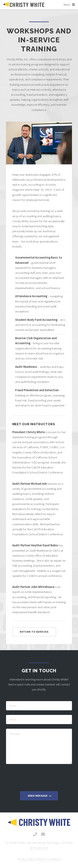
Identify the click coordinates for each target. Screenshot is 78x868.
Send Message (38, 796)
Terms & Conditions (48, 859)
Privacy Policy (26, 859)
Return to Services (34, 632)
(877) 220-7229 (39, 848)
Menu (67, 5)
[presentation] (39, 777)
